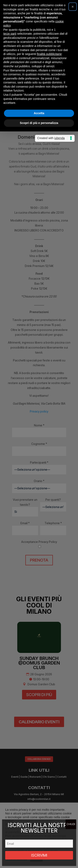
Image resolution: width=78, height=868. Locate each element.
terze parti (10, 402)
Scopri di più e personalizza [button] (39, 491)
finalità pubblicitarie (49, 422)
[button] (73, 375)
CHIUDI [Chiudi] (71, 824)
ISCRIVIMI (39, 855)
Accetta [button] (39, 481)
